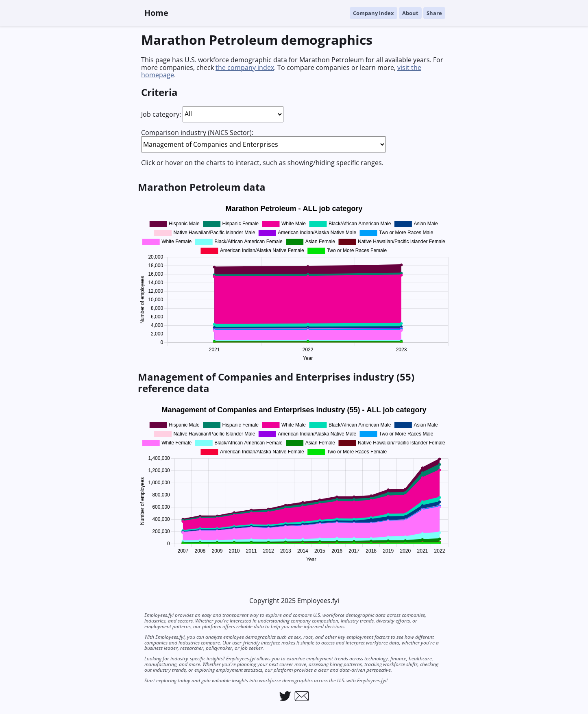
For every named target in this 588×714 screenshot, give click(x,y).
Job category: (161, 114)
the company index (245, 67)
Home (156, 13)
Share (434, 13)
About (410, 13)
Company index (373, 13)
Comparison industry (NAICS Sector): (197, 133)
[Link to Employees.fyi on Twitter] (285, 696)
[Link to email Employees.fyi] (302, 696)
